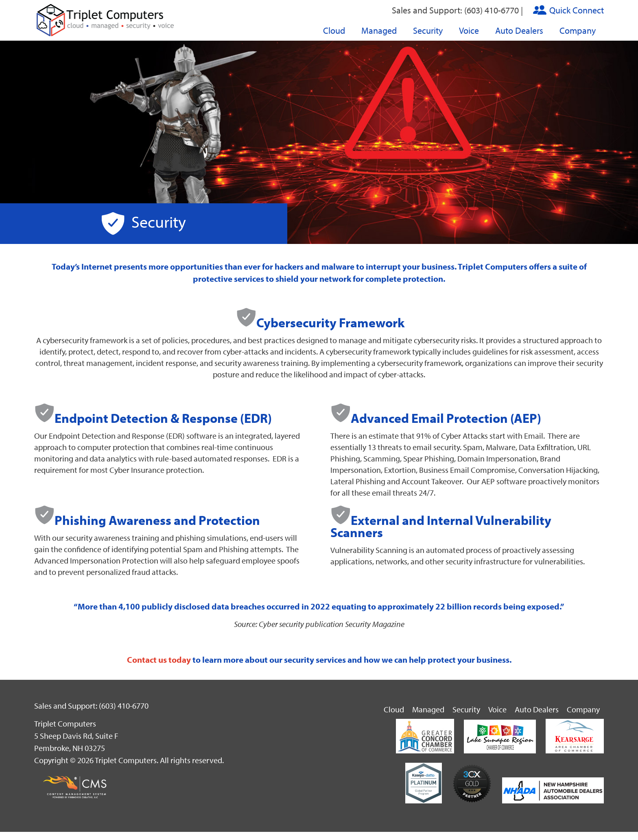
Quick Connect (577, 10)
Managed (379, 30)
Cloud (334, 30)
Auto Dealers (519, 30)
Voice (469, 30)
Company (578, 30)
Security (428, 30)
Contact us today (159, 659)
